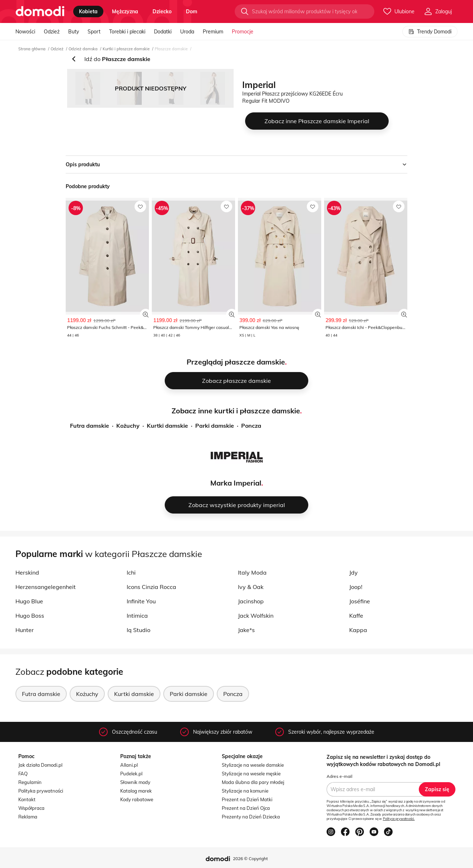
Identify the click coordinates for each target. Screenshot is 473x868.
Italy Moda (252, 572)
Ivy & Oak (251, 587)
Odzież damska (83, 49)
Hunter (25, 630)
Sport (94, 32)
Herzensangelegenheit (46, 587)
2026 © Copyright (250, 858)
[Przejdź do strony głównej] (40, 11)
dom (192, 11)
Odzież (52, 32)
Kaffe (356, 616)
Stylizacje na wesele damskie (253, 765)
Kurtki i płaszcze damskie (126, 49)
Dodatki (163, 32)
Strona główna (32, 49)
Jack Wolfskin (256, 616)
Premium (213, 32)
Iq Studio (139, 630)
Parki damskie (215, 426)
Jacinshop (251, 601)
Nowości (25, 32)
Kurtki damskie (167, 426)
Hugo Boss (30, 616)
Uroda (187, 32)
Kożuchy (128, 426)
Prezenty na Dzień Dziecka (251, 817)
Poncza (251, 426)
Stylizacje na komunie (245, 791)
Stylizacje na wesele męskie (251, 774)
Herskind (27, 572)
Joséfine (360, 601)
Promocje (243, 32)
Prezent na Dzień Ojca (246, 808)
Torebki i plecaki (127, 32)
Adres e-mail (339, 776)
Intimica (137, 616)
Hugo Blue (29, 601)
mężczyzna (125, 11)
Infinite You (141, 601)
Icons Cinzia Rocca (151, 587)
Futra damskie (90, 426)
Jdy (353, 572)
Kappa (358, 630)
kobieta (88, 11)
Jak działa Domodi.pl (40, 765)
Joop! (356, 587)
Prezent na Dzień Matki (247, 799)
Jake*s (246, 630)
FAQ (23, 774)
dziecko (162, 11)
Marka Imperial (236, 483)
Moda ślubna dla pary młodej (253, 782)
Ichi (131, 572)
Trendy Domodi (430, 32)
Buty (74, 32)
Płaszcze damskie (171, 49)
